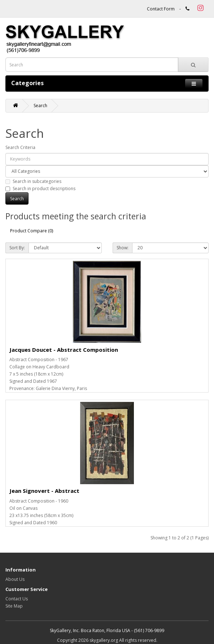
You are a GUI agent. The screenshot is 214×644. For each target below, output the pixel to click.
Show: (123, 248)
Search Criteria (20, 147)
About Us (15, 579)
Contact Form (161, 9)
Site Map (14, 606)
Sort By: (17, 248)
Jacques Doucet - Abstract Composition (64, 350)
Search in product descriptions (40, 189)
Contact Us (17, 599)
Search (40, 106)
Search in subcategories (33, 181)
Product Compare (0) (32, 231)
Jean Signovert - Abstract (44, 491)
